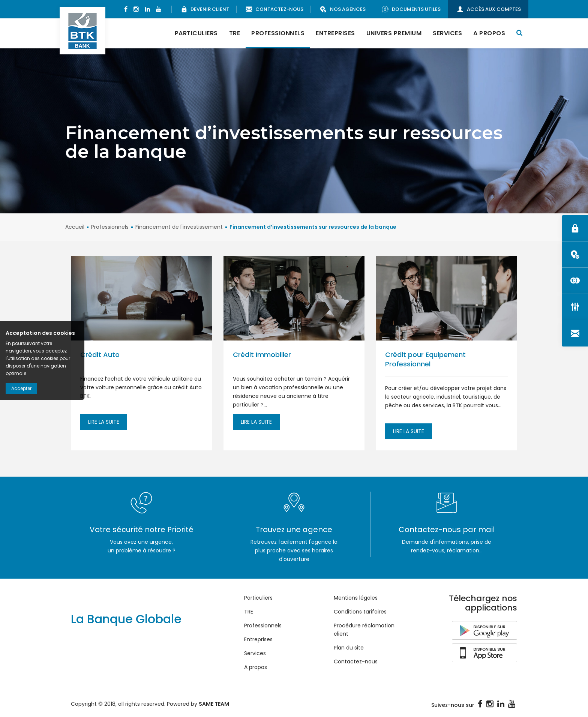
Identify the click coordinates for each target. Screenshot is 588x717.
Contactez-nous (356, 661)
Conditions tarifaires (360, 612)
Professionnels (278, 33)
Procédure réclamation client (364, 630)
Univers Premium (394, 33)
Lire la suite (104, 422)
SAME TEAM (214, 704)
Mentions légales (356, 598)
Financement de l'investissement (179, 227)
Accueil (75, 227)
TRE (235, 33)
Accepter (21, 388)
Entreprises (335, 33)
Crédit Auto (100, 355)
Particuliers (196, 33)
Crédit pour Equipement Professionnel (425, 359)
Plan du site (349, 648)
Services (447, 33)
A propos (489, 33)
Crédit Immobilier (262, 355)
